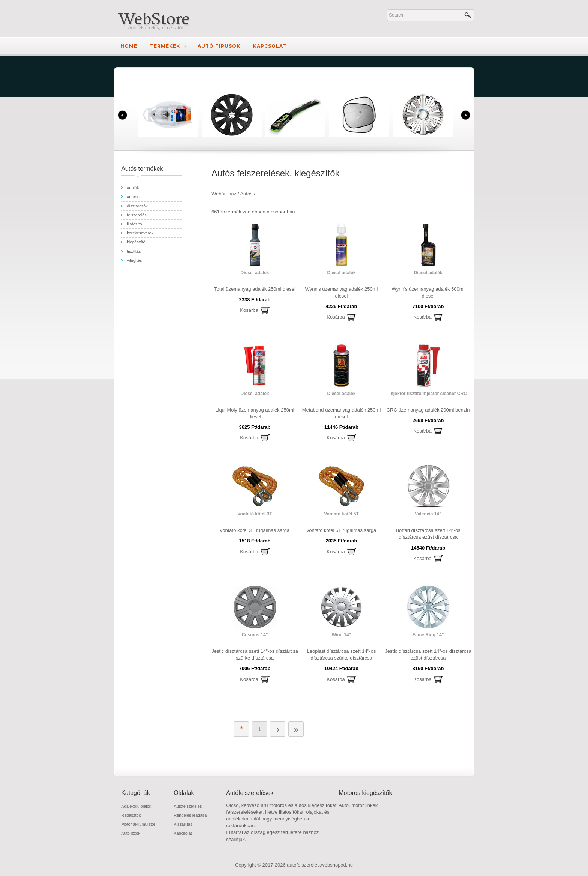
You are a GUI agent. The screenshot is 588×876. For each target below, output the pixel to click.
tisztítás (134, 251)
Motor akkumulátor (138, 824)
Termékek (165, 46)
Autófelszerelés (188, 806)
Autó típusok (219, 46)
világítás (134, 260)
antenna (134, 197)
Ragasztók (131, 815)
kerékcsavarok (140, 233)
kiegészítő (136, 242)
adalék (133, 188)
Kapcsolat (270, 46)
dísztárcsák (137, 206)
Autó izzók (131, 833)
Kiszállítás (183, 824)
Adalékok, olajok (136, 806)
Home (129, 46)
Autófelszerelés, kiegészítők (156, 28)
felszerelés (137, 215)
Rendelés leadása (190, 815)
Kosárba (249, 310)
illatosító (134, 224)
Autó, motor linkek (358, 805)
